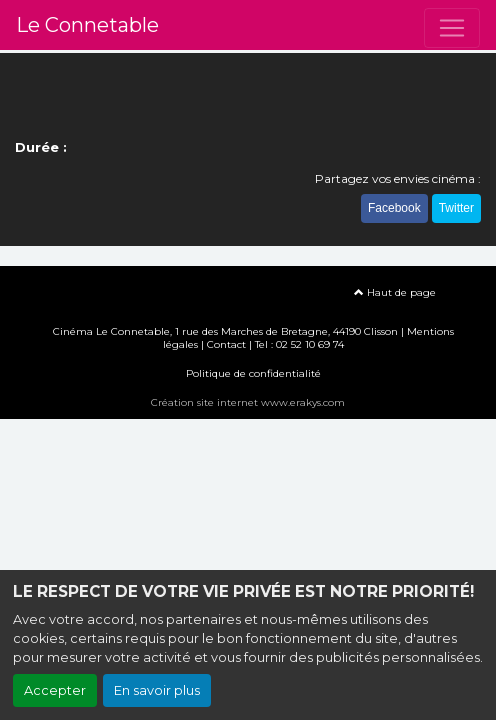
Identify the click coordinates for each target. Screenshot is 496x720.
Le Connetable (87, 25)
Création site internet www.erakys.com (248, 402)
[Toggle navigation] (452, 28)
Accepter (55, 690)
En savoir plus (157, 690)
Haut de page (395, 292)
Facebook (394, 208)
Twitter (456, 208)
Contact (226, 344)
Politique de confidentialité (253, 373)
